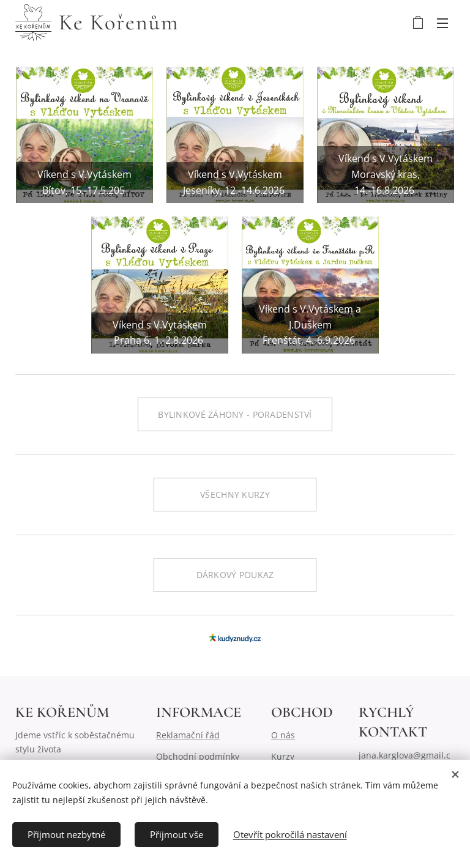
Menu (442, 23)
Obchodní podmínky (198, 756)
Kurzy (283, 756)
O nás (283, 735)
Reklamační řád (188, 735)
